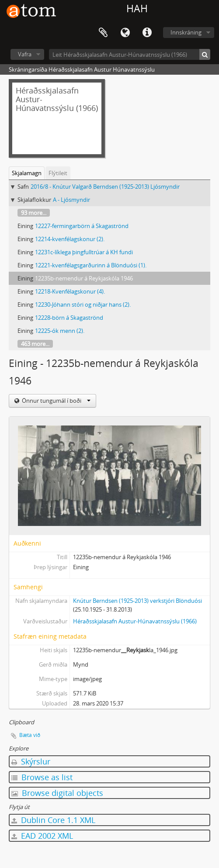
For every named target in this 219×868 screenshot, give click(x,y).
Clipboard (103, 33)
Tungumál (125, 33)
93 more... (34, 213)
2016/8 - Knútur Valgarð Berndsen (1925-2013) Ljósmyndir (105, 187)
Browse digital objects (57, 793)
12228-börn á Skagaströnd (69, 318)
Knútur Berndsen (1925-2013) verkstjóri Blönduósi (137, 601)
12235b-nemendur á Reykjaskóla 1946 (84, 278)
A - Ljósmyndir (71, 200)
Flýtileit (58, 173)
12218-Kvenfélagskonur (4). (70, 291)
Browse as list (42, 777)
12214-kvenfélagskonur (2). (70, 239)
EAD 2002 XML (42, 836)
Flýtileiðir (147, 33)
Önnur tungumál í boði (56, 401)
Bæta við (30, 735)
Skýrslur (31, 761)
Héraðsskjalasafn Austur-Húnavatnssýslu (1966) (135, 621)
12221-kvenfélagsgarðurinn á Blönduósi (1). (91, 265)
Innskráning (186, 32)
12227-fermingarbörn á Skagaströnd (82, 226)
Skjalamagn (27, 173)
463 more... (35, 344)
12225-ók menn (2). (60, 331)
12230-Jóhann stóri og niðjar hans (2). (83, 304)
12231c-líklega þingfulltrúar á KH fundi (84, 252)
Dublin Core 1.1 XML (53, 820)
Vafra (25, 54)
